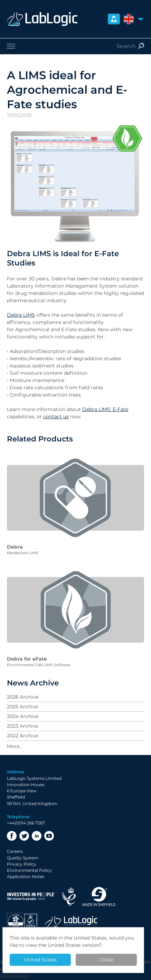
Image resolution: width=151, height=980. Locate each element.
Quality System (23, 858)
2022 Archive (22, 736)
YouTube (49, 836)
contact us (56, 417)
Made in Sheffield (99, 897)
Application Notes (26, 876)
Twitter (24, 836)
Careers (15, 851)
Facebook (12, 836)
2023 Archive (22, 726)
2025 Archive (22, 707)
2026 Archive (23, 697)
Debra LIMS (21, 315)
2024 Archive (23, 716)
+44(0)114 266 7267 (26, 823)
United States (40, 960)
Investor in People (31, 897)
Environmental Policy (29, 870)
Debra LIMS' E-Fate (105, 409)
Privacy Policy (22, 864)
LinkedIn (37, 836)
